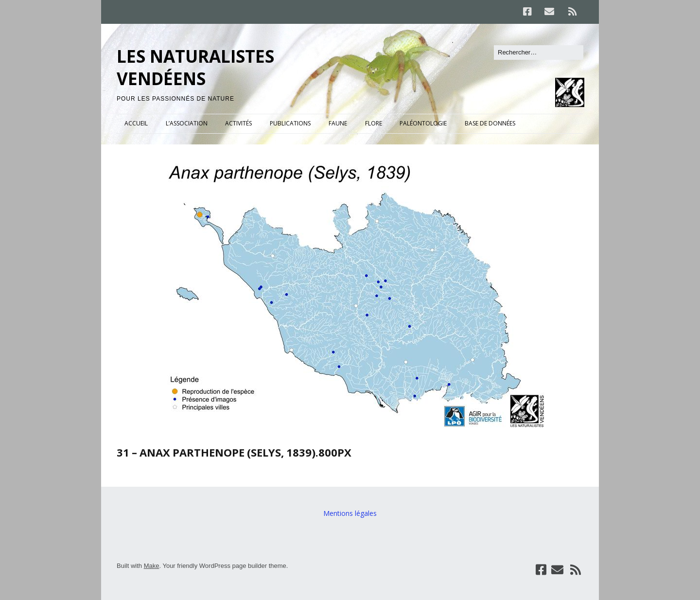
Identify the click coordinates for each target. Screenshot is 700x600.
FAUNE (338, 123)
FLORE (374, 123)
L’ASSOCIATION (187, 123)
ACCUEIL (136, 123)
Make (152, 566)
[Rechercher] (539, 53)
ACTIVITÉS (238, 123)
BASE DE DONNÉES (490, 123)
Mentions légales (350, 513)
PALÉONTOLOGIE (423, 123)
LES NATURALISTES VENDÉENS (195, 67)
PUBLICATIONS (290, 123)
